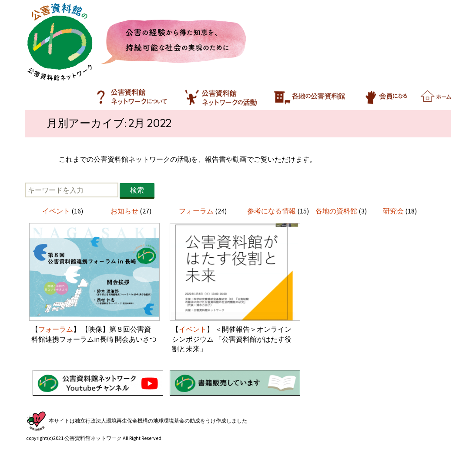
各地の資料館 (336, 211)
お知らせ (124, 211)
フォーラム (196, 211)
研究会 (393, 211)
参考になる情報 (272, 211)
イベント (56, 211)
